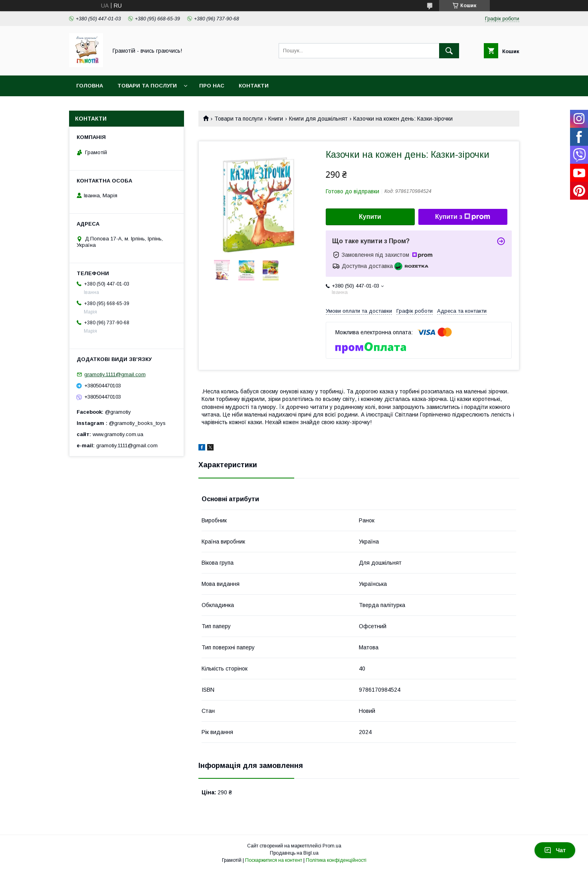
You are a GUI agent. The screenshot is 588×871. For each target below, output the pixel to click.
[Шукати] (449, 51)
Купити (370, 217)
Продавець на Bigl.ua (294, 853)
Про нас (212, 86)
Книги (276, 119)
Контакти (254, 86)
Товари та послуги (147, 86)
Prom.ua (332, 846)
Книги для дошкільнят (318, 119)
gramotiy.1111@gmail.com (115, 374)
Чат (555, 850)
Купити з (463, 217)
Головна (90, 86)
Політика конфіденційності (336, 860)
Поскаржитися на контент (274, 860)
